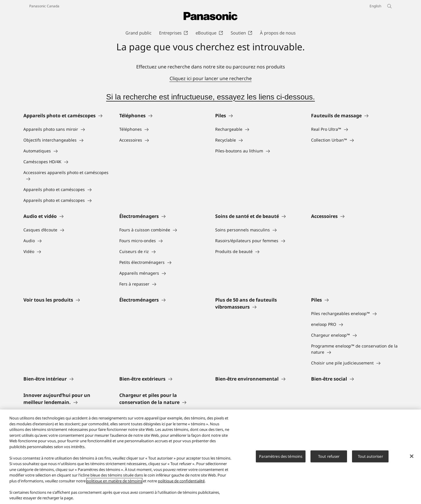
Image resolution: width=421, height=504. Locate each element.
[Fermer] (412, 456)
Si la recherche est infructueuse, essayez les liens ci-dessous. (210, 97)
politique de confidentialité (181, 481)
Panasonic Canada (44, 6)
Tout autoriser (370, 456)
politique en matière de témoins (114, 481)
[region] (210, 457)
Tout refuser (329, 456)
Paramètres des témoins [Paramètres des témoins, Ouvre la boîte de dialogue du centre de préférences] (281, 456)
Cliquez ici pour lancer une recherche (211, 78)
